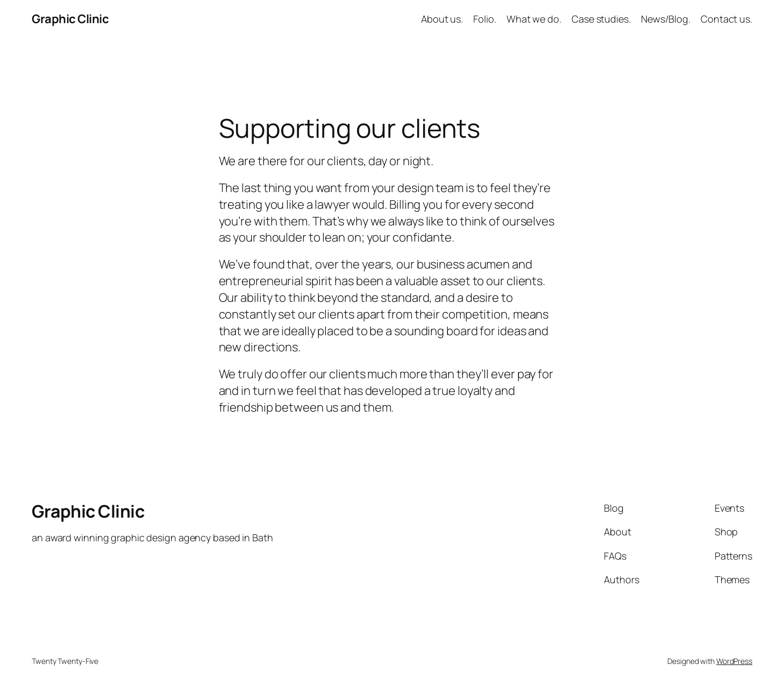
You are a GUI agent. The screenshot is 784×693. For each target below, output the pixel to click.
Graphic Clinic (70, 19)
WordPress (734, 661)
